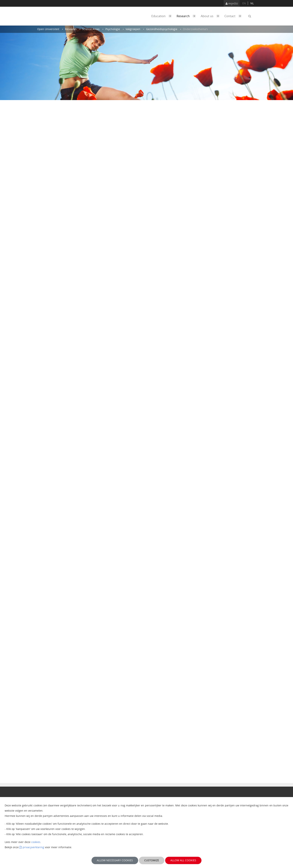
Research (187, 16)
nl (252, 3)
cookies (36, 842)
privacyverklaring (33, 847)
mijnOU (232, 3)
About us (211, 16)
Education (163, 16)
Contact (234, 16)
